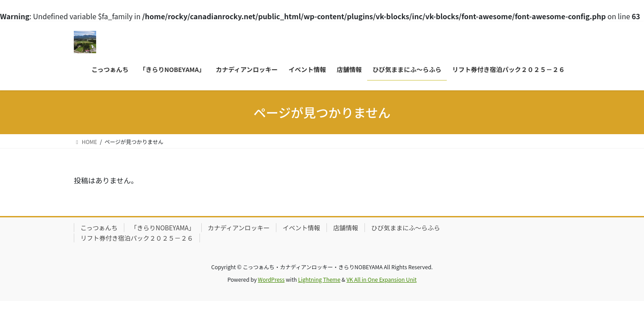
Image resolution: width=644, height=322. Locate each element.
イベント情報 (301, 228)
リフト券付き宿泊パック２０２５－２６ (137, 238)
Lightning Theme (319, 279)
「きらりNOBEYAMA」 (163, 228)
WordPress (271, 279)
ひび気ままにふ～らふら (406, 228)
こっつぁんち (99, 228)
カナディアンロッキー (239, 228)
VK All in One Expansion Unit (382, 279)
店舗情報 (346, 228)
